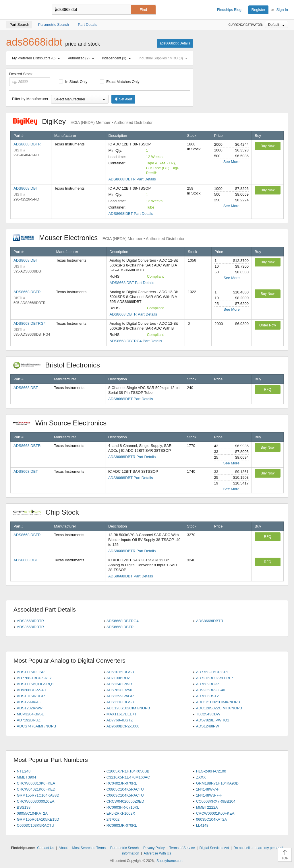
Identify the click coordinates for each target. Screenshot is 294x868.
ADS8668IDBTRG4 (30, 323)
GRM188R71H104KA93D (217, 783)
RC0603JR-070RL (122, 825)
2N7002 (113, 819)
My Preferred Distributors (37, 58)
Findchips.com (25, 10)
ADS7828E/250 (119, 690)
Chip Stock (49, 512)
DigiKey (83, 121)
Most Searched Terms (89, 848)
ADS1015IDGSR (120, 672)
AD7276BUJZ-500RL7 (215, 678)
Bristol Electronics (60, 365)
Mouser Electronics (99, 238)
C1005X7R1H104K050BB (128, 771)
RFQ (267, 390)
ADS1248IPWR (119, 684)
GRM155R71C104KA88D (38, 795)
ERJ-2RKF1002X (121, 813)
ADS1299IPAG (29, 702)
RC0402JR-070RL (122, 783)
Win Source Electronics (63, 423)
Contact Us (46, 848)
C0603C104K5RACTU (125, 795)
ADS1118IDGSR (120, 702)
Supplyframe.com (170, 861)
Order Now (268, 325)
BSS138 (24, 807)
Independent (118, 58)
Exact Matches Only (120, 82)
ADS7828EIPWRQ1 (213, 720)
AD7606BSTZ (208, 696)
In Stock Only (73, 82)
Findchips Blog (229, 10)
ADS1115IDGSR (31, 672)
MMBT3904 (27, 777)
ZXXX (201, 777)
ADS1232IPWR (30, 708)
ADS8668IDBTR (27, 144)
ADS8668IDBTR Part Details (132, 179)
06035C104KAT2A (211, 819)
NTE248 (24, 771)
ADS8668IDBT (26, 188)
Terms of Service (182, 848)
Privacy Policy (154, 848)
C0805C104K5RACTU (125, 789)
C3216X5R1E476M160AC (128, 777)
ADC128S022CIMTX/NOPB (219, 708)
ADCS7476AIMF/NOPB (37, 726)
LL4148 (202, 825)
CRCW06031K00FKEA (215, 813)
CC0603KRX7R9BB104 (216, 801)
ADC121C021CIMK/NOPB (218, 702)
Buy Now (268, 146)
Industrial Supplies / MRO (164, 58)
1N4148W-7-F (208, 789)
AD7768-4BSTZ (120, 720)
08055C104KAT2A (32, 813)
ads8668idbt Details (175, 43)
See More (231, 162)
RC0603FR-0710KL (123, 807)
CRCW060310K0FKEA (36, 783)
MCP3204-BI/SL (30, 714)
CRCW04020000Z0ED (125, 801)
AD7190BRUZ (118, 678)
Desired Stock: (30, 79)
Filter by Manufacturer (30, 99)
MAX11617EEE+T (122, 714)
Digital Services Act (214, 848)
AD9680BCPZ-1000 (123, 726)
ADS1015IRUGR (31, 696)
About (63, 848)
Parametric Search (124, 848)
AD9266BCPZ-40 (31, 690)
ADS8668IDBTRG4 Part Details (136, 341)
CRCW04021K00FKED (36, 789)
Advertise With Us (157, 853)
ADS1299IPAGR (120, 696)
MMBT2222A (207, 807)
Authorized (82, 58)
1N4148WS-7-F (209, 795)
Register (258, 10)
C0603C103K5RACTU (36, 825)
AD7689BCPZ (208, 684)
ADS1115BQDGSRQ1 (35, 684)
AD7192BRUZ (29, 720)
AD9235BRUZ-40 (211, 690)
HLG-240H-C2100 (211, 771)
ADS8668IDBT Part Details (131, 214)
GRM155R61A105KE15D (38, 819)
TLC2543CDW (208, 714)
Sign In (282, 10)
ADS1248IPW (208, 726)
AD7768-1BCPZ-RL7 (34, 678)
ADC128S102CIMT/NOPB (128, 708)
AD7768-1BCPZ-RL (212, 672)
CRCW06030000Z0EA (36, 801)
